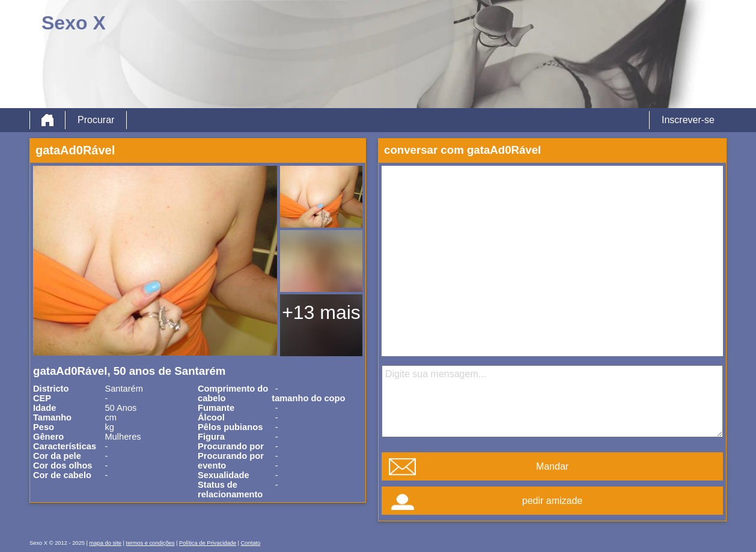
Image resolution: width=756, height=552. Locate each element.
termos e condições (151, 543)
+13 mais (321, 312)
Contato (251, 543)
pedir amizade (553, 501)
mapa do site (105, 543)
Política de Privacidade (208, 543)
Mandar (552, 466)
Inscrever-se (688, 120)
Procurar (96, 120)
